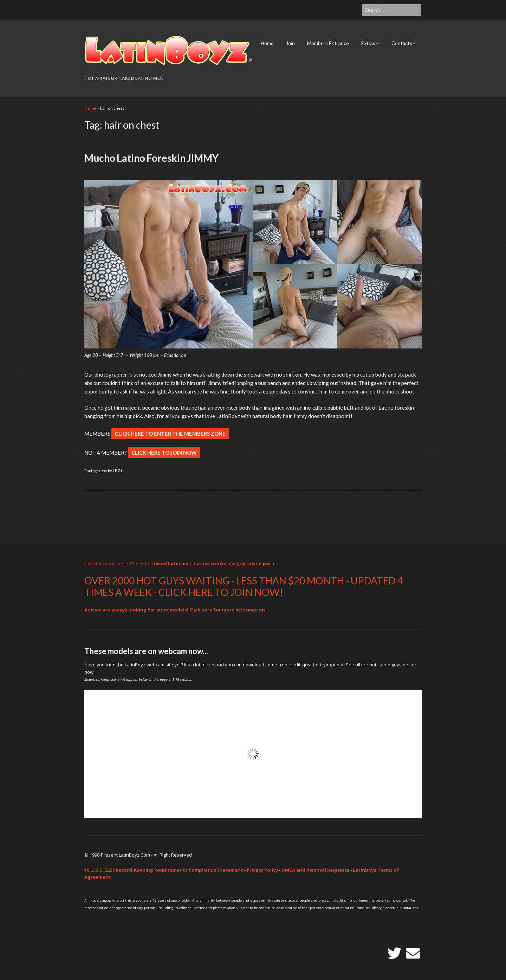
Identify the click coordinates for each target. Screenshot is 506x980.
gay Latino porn (256, 563)
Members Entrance (328, 43)
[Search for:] (392, 10)
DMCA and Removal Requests (315, 870)
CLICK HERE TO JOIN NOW (164, 453)
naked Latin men (172, 563)
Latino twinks (210, 563)
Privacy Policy (262, 870)
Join (290, 43)
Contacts (402, 43)
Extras (368, 43)
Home (267, 43)
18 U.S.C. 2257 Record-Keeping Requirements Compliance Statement (164, 870)
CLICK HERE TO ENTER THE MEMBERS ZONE (170, 434)
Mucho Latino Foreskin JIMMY (151, 158)
